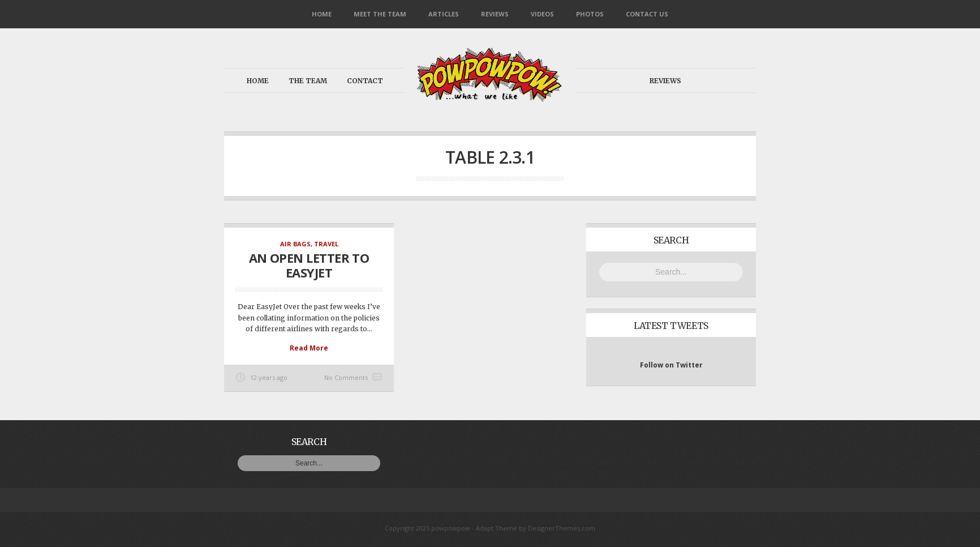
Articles (444, 14)
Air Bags (295, 244)
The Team (308, 81)
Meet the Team (380, 14)
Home (322, 14)
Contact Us (647, 14)
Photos (590, 14)
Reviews (495, 14)
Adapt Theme (497, 528)
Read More (309, 348)
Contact (365, 81)
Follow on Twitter (671, 365)
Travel (326, 244)
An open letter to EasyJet (309, 265)
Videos (542, 14)
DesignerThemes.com (562, 528)
